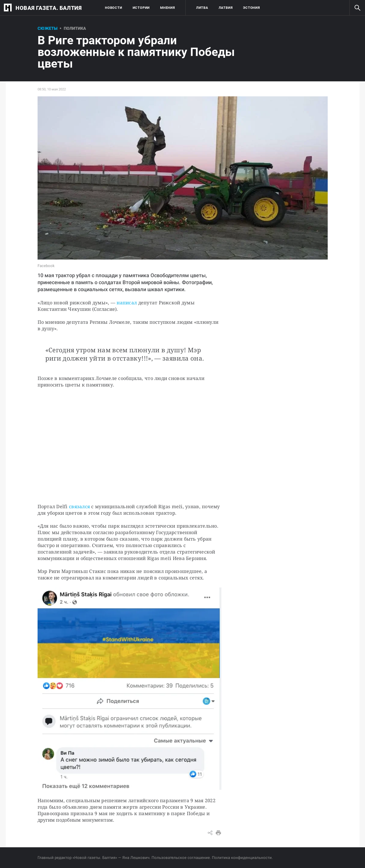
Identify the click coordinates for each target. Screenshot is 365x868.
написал (127, 303)
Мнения (168, 8)
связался (79, 506)
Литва (202, 8)
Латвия (226, 8)
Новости (113, 8)
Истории (141, 8)
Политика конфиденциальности (242, 858)
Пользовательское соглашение (181, 858)
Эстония (251, 8)
